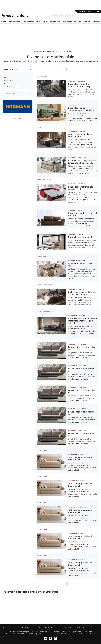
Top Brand (96, 22)
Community (81, 11)
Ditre (39, 127)
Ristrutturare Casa (69, 22)
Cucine (4, 22)
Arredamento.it (26, 15)
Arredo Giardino (84, 22)
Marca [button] (7, 75)
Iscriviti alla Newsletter (91, 628)
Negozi (97, 11)
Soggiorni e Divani (15, 22)
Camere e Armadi (42, 22)
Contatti (79, 628)
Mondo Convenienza (44, 180)
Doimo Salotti (42, 77)
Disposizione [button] (10, 94)
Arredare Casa (55, 22)
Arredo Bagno (29, 22)
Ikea (5, 84)
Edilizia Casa (60, 628)
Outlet (90, 11)
